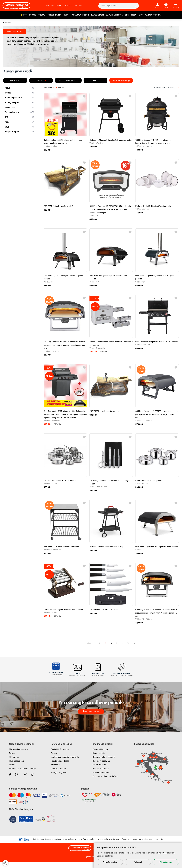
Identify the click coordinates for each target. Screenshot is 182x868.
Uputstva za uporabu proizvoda (65, 763)
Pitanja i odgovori (59, 778)
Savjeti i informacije (60, 755)
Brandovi (13, 771)
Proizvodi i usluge (100, 755)
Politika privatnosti (101, 774)
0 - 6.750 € (14, 80)
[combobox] (166, 87)
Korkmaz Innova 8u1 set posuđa (150, 484)
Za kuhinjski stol (114, 15)
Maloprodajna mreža (18, 755)
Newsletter (55, 771)
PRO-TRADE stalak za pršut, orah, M (105, 411)
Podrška (78, 6)
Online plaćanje (99, 771)
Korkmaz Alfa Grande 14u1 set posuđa (61, 484)
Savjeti (69, 6)
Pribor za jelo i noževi (59, 15)
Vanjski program (153, 15)
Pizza (134, 15)
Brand (40, 80)
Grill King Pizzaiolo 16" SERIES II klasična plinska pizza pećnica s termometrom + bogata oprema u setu (65, 345)
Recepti (59, 6)
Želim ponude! (89, 717)
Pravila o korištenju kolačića (105, 782)
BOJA (95, 80)
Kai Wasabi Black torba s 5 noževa (105, 616)
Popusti (50, 6)
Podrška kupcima (59, 774)
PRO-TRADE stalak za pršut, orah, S (59, 206)
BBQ (127, 15)
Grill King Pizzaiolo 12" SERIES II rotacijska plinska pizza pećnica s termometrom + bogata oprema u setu (156, 414)
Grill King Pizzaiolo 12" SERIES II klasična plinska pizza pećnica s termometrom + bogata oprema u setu (156, 619)
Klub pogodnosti (16, 767)
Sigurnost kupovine (101, 767)
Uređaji (42, 15)
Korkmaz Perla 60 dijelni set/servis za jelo (154, 206)
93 (128, 650)
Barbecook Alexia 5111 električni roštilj (107, 550)
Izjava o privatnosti (101, 778)
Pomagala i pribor (80, 15)
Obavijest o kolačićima (166, 853)
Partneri (13, 759)
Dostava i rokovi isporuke (104, 763)
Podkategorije (67, 80)
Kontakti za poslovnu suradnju (23, 774)
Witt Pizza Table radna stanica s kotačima (62, 550)
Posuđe (33, 15)
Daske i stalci (98, 15)
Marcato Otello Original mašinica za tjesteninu (64, 616)
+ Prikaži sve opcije (121, 80)
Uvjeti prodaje (99, 759)
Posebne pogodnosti (60, 767)
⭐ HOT (24, 15)
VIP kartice (14, 763)
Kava (141, 15)
